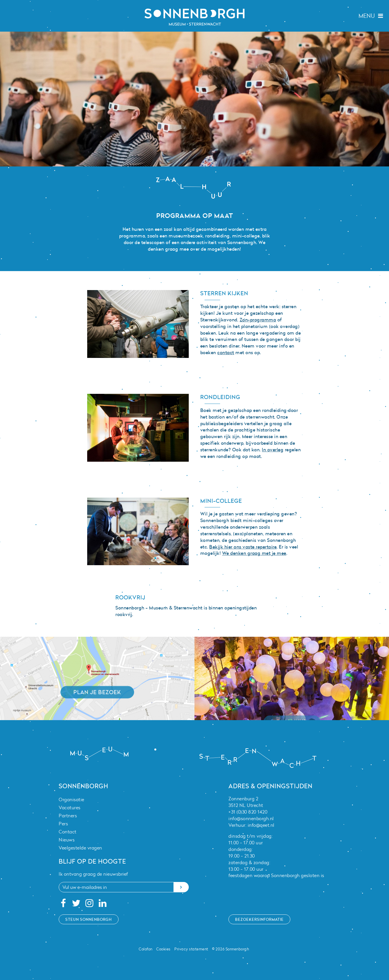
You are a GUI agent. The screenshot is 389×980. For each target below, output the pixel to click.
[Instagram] (90, 905)
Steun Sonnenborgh (89, 919)
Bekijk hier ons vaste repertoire (243, 547)
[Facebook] (63, 905)
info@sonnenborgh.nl (251, 818)
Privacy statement (191, 949)
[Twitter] (76, 905)
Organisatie (71, 799)
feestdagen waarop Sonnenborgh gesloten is (276, 875)
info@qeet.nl (261, 825)
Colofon (146, 949)
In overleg (273, 450)
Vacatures (70, 808)
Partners (68, 816)
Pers (63, 824)
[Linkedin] (103, 905)
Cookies (163, 949)
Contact (68, 832)
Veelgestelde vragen (80, 848)
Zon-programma (258, 320)
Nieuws (67, 840)
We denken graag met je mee (254, 553)
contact (226, 352)
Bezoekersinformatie (259, 919)
